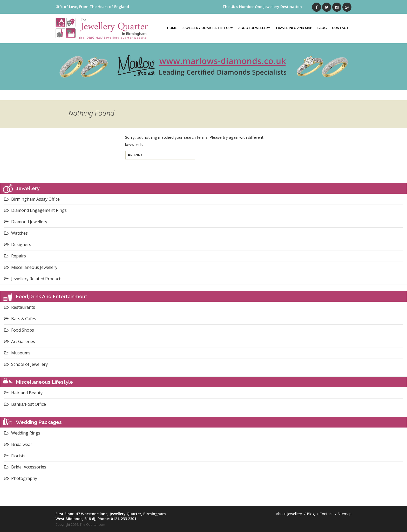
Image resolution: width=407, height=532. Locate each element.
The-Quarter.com (92, 525)
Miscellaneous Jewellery (31, 267)
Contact (340, 28)
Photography (21, 478)
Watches (16, 233)
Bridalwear (18, 444)
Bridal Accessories (25, 467)
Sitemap (345, 514)
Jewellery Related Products (33, 279)
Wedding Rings (22, 433)
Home (172, 28)
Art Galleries (20, 341)
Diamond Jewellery (26, 222)
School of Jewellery (26, 364)
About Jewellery (254, 28)
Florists (15, 456)
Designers (18, 244)
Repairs (15, 256)
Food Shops (19, 330)
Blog (322, 28)
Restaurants (20, 307)
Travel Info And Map (294, 28)
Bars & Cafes (20, 319)
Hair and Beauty (23, 393)
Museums (17, 353)
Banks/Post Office (25, 404)
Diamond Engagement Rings (35, 210)
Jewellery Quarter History (208, 28)
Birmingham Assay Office (32, 199)
